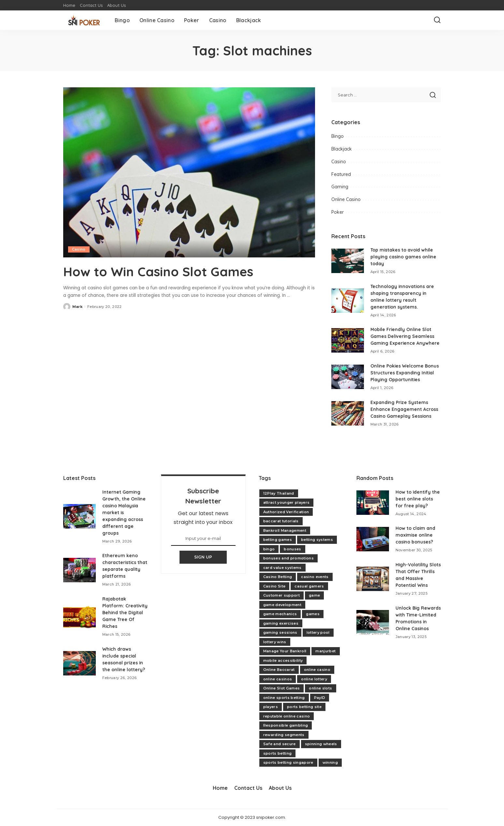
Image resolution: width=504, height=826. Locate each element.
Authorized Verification (286, 512)
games (313, 614)
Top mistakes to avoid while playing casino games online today (404, 257)
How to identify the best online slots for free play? (418, 499)
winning (330, 762)
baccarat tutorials (281, 521)
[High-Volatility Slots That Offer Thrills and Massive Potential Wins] (373, 579)
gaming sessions (280, 632)
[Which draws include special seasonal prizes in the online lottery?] (79, 663)
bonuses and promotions (289, 558)
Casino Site (274, 586)
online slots (320, 688)
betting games (278, 540)
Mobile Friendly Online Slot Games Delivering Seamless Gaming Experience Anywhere (405, 336)
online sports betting (284, 698)
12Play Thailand (279, 493)
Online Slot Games (282, 688)
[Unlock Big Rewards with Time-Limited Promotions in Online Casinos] (373, 622)
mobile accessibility (283, 660)
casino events (315, 577)
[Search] (437, 20)
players (271, 707)
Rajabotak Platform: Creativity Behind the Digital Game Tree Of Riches (122, 613)
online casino (317, 670)
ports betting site (304, 707)
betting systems (317, 540)
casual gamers (309, 586)
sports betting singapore (288, 762)
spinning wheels (321, 744)
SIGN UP (203, 557)
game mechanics (280, 614)
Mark (77, 306)
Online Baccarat (279, 670)
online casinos (278, 679)
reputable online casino (287, 716)
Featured (341, 174)
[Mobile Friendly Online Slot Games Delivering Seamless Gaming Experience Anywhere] (348, 340)
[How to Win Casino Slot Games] (189, 172)
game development (282, 605)
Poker (338, 212)
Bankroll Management (285, 530)
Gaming (340, 187)
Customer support (282, 595)
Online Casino (346, 199)
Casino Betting (278, 577)
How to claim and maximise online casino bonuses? (416, 535)
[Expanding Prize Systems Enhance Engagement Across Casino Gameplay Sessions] (348, 413)
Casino (79, 249)
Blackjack (342, 149)
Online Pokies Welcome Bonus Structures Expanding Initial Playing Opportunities (405, 373)
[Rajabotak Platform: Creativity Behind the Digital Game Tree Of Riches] (79, 617)
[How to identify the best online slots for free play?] (373, 503)
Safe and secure (280, 744)
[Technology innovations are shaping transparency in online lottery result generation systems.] (348, 301)
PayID (320, 698)
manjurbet (325, 651)
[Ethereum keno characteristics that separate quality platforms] (79, 570)
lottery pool (318, 632)
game (314, 595)
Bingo (338, 136)
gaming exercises (281, 623)
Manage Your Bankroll (285, 651)
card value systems (282, 568)
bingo (269, 549)
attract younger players (287, 502)
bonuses (292, 549)
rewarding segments (284, 735)
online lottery (314, 679)
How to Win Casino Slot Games (160, 271)
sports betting (278, 753)
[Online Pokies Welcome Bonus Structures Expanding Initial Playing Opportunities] (348, 377)
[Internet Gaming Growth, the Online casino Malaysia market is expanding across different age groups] (79, 516)
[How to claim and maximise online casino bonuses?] (373, 539)
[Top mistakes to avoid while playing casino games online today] (348, 261)
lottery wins (275, 642)
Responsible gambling (286, 725)
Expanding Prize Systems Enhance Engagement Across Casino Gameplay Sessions (404, 409)
